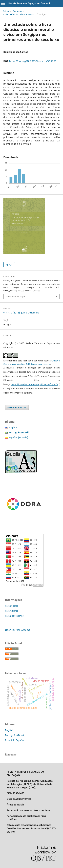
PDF (10, 265)
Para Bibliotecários (14, 616)
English (13, 427)
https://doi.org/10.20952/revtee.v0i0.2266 (33, 61)
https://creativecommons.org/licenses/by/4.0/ (35, 384)
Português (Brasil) (15, 735)
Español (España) (18, 437)
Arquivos (17, 11)
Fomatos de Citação (16, 297)
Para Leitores (12, 606)
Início (6, 11)
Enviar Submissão (17, 407)
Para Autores (12, 611)
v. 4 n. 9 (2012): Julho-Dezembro (19, 14)
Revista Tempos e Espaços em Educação (30, 3)
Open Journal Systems (17, 630)
